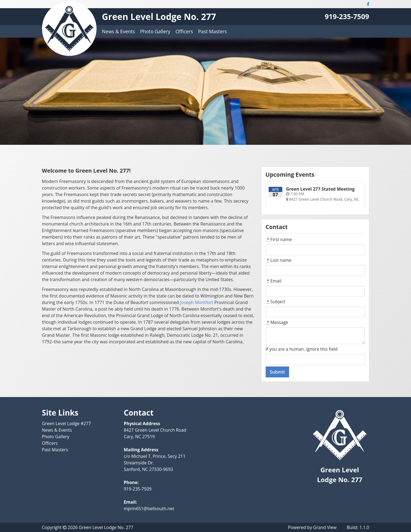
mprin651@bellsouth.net (149, 509)
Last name (279, 260)
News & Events (118, 31)
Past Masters (213, 31)
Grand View (325, 527)
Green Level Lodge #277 (67, 423)
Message (277, 322)
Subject (276, 302)
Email (274, 281)
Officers (184, 31)
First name (279, 239)
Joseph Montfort (196, 302)
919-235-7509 (347, 16)
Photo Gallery (155, 31)
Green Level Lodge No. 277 (159, 16)
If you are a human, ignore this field (302, 349)
